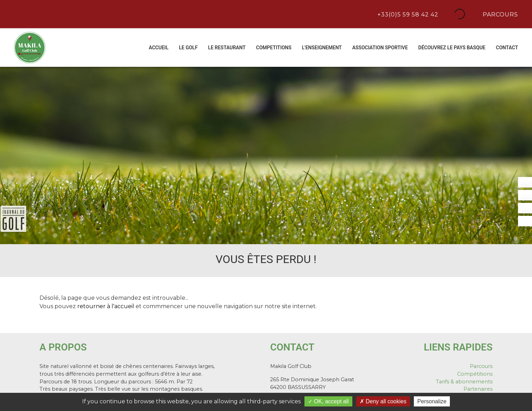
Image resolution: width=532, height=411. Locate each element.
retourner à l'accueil (106, 306)
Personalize (432, 401)
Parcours (499, 14)
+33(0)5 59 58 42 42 (407, 14)
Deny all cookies (383, 401)
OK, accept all (328, 401)
